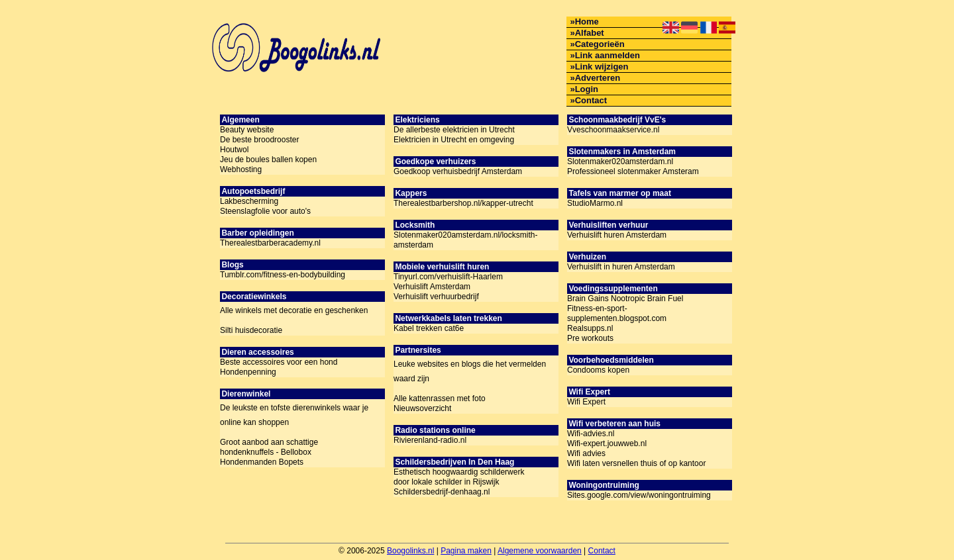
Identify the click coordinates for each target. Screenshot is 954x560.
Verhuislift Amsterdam (432, 287)
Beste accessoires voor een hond (279, 362)
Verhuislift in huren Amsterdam (621, 267)
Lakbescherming (249, 201)
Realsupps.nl (590, 328)
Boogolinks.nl (410, 551)
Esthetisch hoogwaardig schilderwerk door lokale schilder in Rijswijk (459, 477)
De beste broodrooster (259, 140)
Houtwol (234, 150)
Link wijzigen (602, 67)
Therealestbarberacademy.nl (270, 243)
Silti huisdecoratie (251, 330)
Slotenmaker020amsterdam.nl (620, 162)
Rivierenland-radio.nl (430, 440)
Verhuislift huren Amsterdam (617, 235)
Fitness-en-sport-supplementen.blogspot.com (617, 313)
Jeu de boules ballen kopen (268, 160)
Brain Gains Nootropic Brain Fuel (625, 299)
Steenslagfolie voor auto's (265, 211)
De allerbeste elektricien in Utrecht (454, 130)
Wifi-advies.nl (591, 434)
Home (587, 22)
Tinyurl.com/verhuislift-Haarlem (448, 277)
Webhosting (241, 169)
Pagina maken (466, 551)
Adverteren (598, 78)
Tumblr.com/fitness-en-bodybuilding (283, 275)
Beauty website (247, 130)
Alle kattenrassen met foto (440, 398)
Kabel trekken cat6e (429, 328)
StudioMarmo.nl (595, 203)
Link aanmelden (608, 55)
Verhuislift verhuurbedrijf (436, 297)
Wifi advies (586, 453)
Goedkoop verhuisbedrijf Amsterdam (458, 171)
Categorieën (600, 44)
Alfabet (590, 33)
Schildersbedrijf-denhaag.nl (442, 492)
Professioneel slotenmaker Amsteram (633, 171)
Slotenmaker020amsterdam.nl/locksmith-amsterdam (465, 240)
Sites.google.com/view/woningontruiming (639, 495)
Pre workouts (590, 338)
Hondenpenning (248, 372)
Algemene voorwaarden (540, 551)
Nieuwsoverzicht (422, 408)
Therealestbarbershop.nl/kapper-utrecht (463, 203)
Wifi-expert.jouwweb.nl (607, 443)
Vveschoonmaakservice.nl (613, 130)
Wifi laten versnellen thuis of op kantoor (636, 463)
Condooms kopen (598, 370)
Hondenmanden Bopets (262, 462)
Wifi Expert (586, 402)
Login (587, 89)
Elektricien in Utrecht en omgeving (454, 140)
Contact (591, 100)
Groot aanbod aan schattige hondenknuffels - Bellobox (269, 447)
